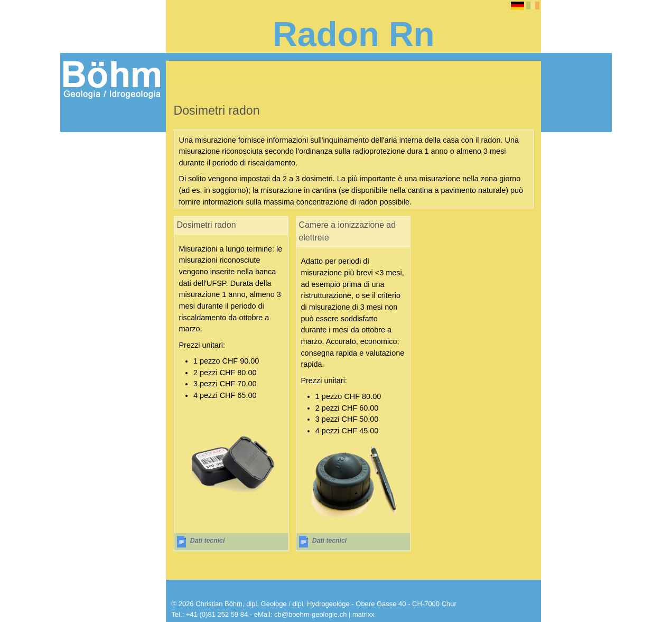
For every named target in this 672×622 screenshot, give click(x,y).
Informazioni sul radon (109, 157)
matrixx (363, 614)
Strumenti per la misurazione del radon (109, 179)
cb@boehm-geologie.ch (310, 614)
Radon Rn (85, 141)
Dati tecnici (207, 541)
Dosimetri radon (97, 200)
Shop (75, 217)
